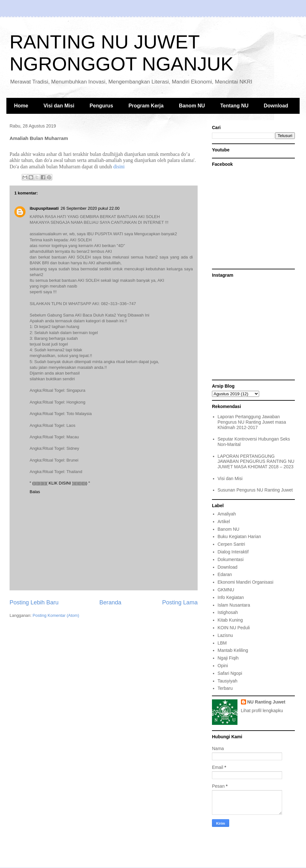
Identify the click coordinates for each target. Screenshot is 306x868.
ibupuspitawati (44, 208)
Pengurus (101, 106)
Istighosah (228, 612)
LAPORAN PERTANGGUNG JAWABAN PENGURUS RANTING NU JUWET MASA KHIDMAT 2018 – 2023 (256, 462)
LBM (222, 643)
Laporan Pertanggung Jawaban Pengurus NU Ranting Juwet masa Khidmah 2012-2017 (252, 422)
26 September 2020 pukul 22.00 (90, 208)
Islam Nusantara (234, 605)
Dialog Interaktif (233, 552)
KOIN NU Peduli (234, 628)
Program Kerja (146, 106)
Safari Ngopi (230, 673)
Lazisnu (225, 635)
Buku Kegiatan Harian (239, 536)
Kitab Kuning (230, 620)
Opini (223, 666)
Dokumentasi (231, 559)
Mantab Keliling (233, 650)
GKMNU (226, 590)
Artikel (224, 522)
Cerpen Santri (231, 544)
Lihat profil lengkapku (262, 711)
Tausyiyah (228, 681)
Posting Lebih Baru (34, 602)
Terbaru (225, 688)
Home (21, 106)
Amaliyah (227, 514)
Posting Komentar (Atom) (56, 615)
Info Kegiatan (231, 597)
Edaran (225, 574)
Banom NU (192, 106)
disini (119, 167)
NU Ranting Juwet (266, 702)
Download (276, 106)
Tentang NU (234, 106)
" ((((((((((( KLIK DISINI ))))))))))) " (60, 483)
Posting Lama (180, 602)
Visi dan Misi (59, 106)
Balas (35, 492)
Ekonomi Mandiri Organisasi (246, 582)
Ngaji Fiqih (228, 658)
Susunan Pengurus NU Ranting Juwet (255, 490)
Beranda (110, 602)
